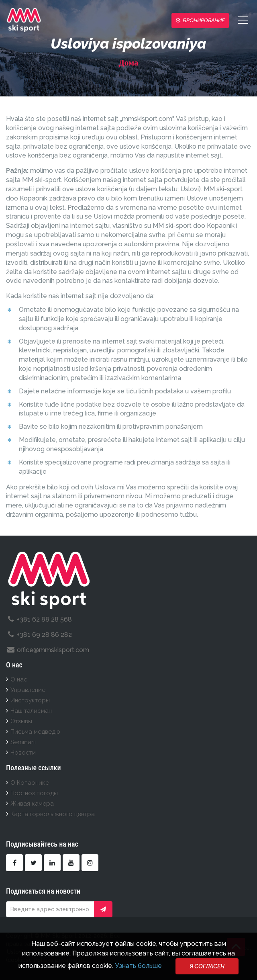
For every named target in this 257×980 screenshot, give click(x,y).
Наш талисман (31, 711)
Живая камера (32, 804)
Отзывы (21, 721)
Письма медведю (35, 732)
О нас (19, 679)
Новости (23, 753)
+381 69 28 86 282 (44, 635)
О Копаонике (30, 783)
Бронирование (200, 20)
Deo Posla (196, 948)
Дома (128, 62)
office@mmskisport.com (53, 650)
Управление (28, 690)
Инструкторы (30, 700)
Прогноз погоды (34, 793)
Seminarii (23, 742)
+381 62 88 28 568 (44, 619)
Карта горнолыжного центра (53, 814)
